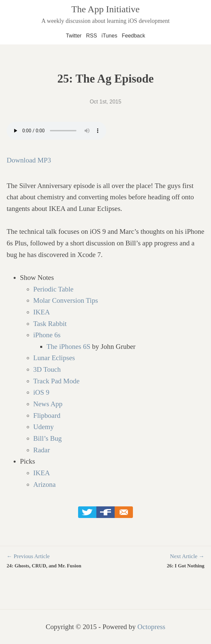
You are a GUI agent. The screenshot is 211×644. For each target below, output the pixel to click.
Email (124, 512)
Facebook (105, 512)
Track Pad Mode (56, 381)
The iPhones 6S (68, 347)
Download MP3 (29, 160)
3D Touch (47, 369)
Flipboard (47, 416)
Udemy (44, 427)
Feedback (133, 36)
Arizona (45, 484)
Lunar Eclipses (54, 358)
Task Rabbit (50, 324)
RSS (92, 36)
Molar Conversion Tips (66, 300)
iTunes (109, 36)
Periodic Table (53, 289)
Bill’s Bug (48, 438)
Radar (42, 450)
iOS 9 (41, 392)
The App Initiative (105, 9)
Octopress (152, 627)
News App (48, 404)
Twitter (74, 36)
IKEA (42, 312)
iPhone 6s (47, 335)
